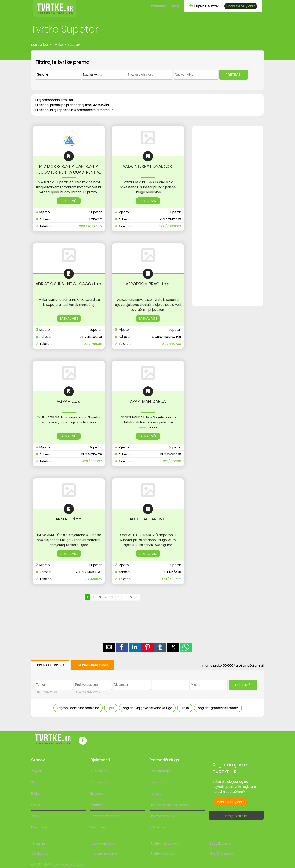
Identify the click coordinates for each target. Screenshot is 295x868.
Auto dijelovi (100, 771)
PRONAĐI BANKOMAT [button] (92, 665)
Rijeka (185, 708)
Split (111, 708)
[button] (109, 647)
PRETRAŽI (233, 75)
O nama (39, 843)
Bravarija (97, 794)
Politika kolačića (163, 853)
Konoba (155, 794)
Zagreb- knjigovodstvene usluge (147, 708)
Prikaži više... (40, 827)
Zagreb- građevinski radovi (218, 708)
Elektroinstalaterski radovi (169, 805)
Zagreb (37, 771)
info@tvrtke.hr (236, 816)
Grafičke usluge (222, 853)
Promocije (159, 6)
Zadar (36, 816)
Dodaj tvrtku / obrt (241, 6)
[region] (228, 190)
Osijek (36, 805)
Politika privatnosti (165, 843)
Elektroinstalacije (162, 816)
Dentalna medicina (105, 816)
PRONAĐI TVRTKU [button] (50, 665)
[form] (147, 70)
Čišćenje (97, 805)
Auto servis (99, 782)
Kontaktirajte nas (105, 853)
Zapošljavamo (221, 843)
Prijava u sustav (204, 6)
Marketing (40, 853)
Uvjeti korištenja (104, 843)
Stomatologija (160, 771)
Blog (175, 6)
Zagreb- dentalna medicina (78, 708)
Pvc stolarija (159, 782)
